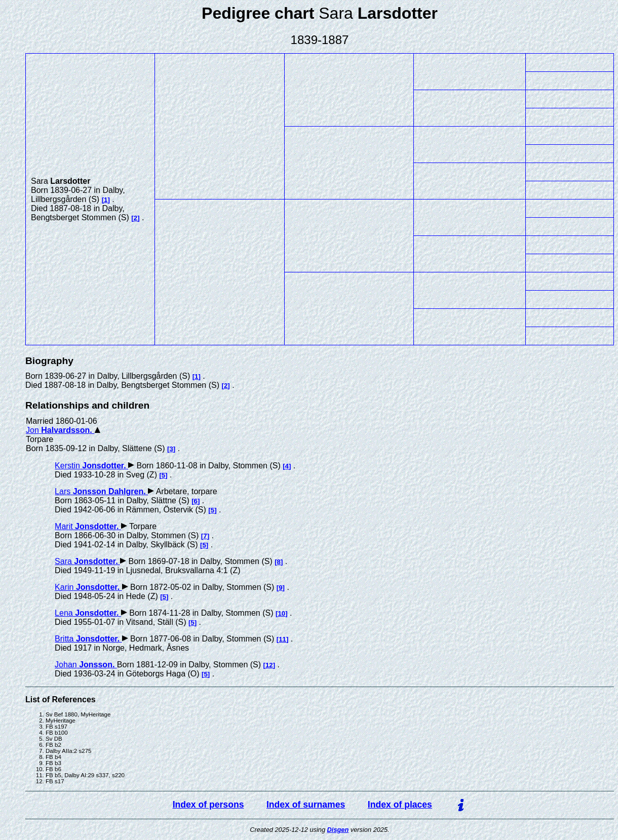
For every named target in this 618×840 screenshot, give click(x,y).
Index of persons (208, 805)
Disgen (338, 830)
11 (282, 639)
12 (269, 665)
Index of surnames (306, 805)
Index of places (400, 805)
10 (281, 613)
